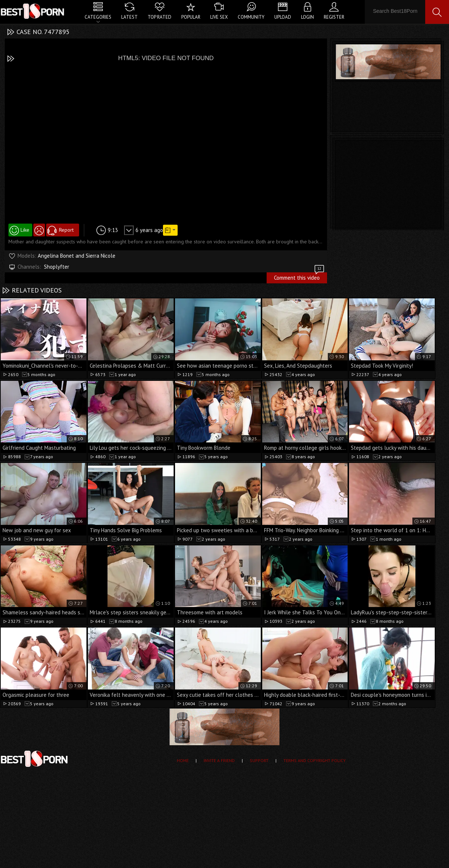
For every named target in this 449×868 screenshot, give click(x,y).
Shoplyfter (57, 267)
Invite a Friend (219, 760)
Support (259, 760)
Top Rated (159, 17)
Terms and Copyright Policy (315, 760)
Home (183, 760)
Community (251, 17)
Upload (283, 17)
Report (66, 230)
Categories (98, 17)
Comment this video (300, 277)
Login (307, 17)
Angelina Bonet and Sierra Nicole (77, 256)
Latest (129, 17)
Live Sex (219, 17)
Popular (191, 17)
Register (334, 17)
